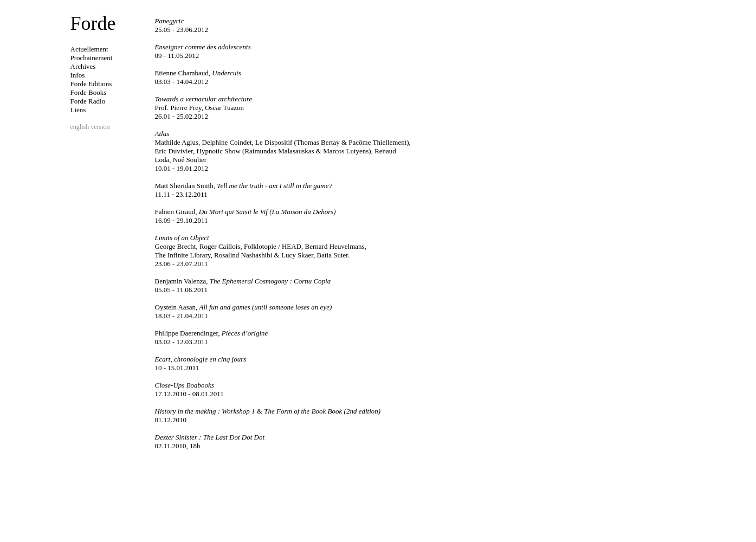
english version (90, 127)
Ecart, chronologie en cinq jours (201, 359)
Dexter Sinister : (179, 437)
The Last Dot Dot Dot (234, 437)
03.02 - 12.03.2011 (182, 342)
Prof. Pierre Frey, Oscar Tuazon (200, 108)
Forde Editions (91, 84)
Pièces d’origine (212, 333)
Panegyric (169, 21)
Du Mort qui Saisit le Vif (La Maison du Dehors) (245, 212)
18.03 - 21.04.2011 (182, 316)
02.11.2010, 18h (178, 446)
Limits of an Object (182, 238)
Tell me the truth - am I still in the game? (244, 186)
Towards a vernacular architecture (204, 99)
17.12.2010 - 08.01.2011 (189, 394)
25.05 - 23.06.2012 (182, 30)
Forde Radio (88, 101)
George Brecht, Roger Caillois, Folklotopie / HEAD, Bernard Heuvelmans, (261, 246)
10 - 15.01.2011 (177, 368)
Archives (83, 66)
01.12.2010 (171, 420)
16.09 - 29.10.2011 (182, 220)
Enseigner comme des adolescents (203, 47)
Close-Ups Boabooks (185, 385)
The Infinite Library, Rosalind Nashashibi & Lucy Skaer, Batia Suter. (253, 255)
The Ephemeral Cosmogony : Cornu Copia (243, 281)
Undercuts (198, 73)
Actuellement (89, 49)
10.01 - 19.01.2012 (182, 168)
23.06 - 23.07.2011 (182, 264)
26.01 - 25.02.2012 (182, 116)
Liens (78, 110)
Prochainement (92, 58)
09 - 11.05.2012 (177, 56)
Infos (78, 75)
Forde (93, 23)
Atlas (162, 134)
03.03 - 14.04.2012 (182, 82)
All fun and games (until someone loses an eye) (244, 307)
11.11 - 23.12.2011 (181, 194)
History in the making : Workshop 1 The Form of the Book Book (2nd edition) (268, 411)
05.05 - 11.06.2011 (182, 290)
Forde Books (89, 92)
